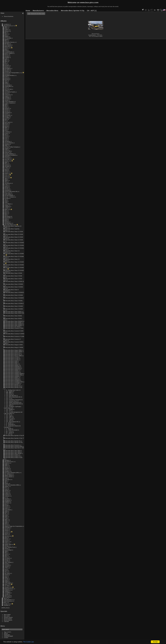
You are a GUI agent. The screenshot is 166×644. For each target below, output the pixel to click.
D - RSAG (9, 423)
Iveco (6, 178)
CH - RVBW (9, 409)
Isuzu (6, 176)
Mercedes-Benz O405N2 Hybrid (14, 374)
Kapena (7, 186)
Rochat (6, 506)
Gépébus (7, 144)
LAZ (6, 200)
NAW (6, 466)
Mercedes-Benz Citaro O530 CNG (15, 313)
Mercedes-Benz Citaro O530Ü (14, 325)
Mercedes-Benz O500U (12, 378)
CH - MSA (9, 405)
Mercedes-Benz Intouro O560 (13, 356)
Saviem (6, 530)
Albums (3, 21)
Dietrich (6, 114)
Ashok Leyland (8, 53)
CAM (6, 82)
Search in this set (38, 14)
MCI (6, 211)
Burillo (6, 77)
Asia (5, 602)
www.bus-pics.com (89, 2)
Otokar (6, 486)
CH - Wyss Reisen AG (12, 422)
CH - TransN (9, 419)
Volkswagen (8, 583)
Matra (6, 219)
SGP (6, 512)
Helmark (7, 157)
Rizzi (6, 504)
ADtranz (7, 31)
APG (6, 35)
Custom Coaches (9, 103)
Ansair (6, 51)
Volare (6, 580)
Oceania (6, 605)
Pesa (6, 489)
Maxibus (7, 222)
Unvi (6, 569)
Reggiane (7, 501)
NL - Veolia (9, 433)
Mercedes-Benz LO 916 (12, 360)
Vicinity (6, 579)
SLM (6, 515)
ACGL (6, 28)
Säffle (6, 522)
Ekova (6, 126)
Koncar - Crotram (9, 197)
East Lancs (7, 122)
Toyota (6, 564)
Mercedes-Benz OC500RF (13, 383)
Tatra (6, 557)
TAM (6, 551)
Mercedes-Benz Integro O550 (13, 350)
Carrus (6, 93)
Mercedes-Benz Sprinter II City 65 (15, 435)
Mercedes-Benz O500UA (12, 379)
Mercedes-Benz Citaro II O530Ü (14, 306)
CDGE (6, 84)
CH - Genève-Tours (11, 401)
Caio (6, 88)
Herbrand (7, 158)
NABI (6, 464)
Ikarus (6, 169)
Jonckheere (8, 183)
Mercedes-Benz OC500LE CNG (14, 382)
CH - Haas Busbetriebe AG (13, 404)
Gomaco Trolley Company (12, 147)
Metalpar (7, 460)
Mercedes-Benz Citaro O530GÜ (14, 321)
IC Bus (6, 168)
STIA (6, 518)
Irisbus (6, 173)
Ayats (6, 59)
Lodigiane (7, 207)
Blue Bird (7, 70)
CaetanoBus (8, 86)
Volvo (6, 584)
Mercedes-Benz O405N (12, 371)
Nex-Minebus (8, 474)
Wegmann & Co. (9, 589)
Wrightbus (7, 590)
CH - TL (8, 415)
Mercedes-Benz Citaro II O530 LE (15, 281)
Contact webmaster (161, 642)
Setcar (6, 533)
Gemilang (7, 141)
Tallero (6, 554)
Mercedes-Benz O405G (12, 365)
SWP (6, 519)
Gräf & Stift (7, 151)
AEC (6, 33)
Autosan (7, 56)
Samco (6, 525)
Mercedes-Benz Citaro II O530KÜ (14, 298)
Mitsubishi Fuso (9, 462)
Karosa (6, 187)
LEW (6, 201)
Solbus (6, 543)
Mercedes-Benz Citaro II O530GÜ (15, 292)
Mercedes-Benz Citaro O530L (13, 323)
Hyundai (7, 166)
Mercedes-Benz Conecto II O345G (15, 334)
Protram (7, 495)
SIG (5, 514)
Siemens (7, 536)
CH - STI (8, 411)
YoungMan (7, 593)
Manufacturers (7, 26)
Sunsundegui (8, 550)
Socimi (6, 540)
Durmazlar (7, 115)
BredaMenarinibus (9, 75)
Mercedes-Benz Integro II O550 (14, 345)
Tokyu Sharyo (8, 562)
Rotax (6, 508)
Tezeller (7, 561)
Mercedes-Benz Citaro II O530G (14, 284)
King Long (7, 193)
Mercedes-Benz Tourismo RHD (14, 446)
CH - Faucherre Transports (13, 400)
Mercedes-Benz (9, 225)
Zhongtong (7, 597)
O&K (6, 481)
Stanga (6, 546)
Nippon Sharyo (8, 475)
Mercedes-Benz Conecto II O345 (14, 328)
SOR (6, 517)
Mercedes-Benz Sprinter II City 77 (15, 438)
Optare (6, 484)
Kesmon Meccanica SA (11, 191)
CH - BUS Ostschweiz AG (13, 397)
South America (8, 601)
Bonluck (7, 74)
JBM (6, 179)
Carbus (6, 91)
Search (6, 633)
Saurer (6, 529)
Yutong (6, 594)
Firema (6, 136)
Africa (5, 598)
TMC (6, 553)
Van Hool (7, 573)
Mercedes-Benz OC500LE (12, 380)
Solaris (6, 542)
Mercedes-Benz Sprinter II (12, 386)
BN (5, 63)
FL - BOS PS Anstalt (12, 430)
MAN (6, 209)
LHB (6, 202)
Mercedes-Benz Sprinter (12, 385)
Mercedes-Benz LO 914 (12, 357)
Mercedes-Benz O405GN (12, 367)
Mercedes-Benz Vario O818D (13, 453)
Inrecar (6, 172)
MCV (6, 212)
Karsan (6, 189)
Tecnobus (7, 558)
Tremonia (7, 565)
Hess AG (7, 159)
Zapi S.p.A (7, 595)
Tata (6, 555)
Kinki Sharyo (8, 194)
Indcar (6, 170)
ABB (6, 27)
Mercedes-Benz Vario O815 (13, 452)
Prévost (6, 492)
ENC (6, 119)
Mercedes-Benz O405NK (12, 376)
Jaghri (6, 180)
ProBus (6, 493)
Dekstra (7, 110)
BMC (6, 62)
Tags (5, 632)
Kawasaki (7, 190)
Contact (6, 637)
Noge (6, 478)
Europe (6, 604)
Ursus (6, 571)
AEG (6, 34)
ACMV (6, 30)
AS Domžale (8, 38)
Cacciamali (7, 85)
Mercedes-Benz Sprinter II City (14, 387)
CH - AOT (9, 393)
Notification (7, 635)
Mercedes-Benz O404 (11, 363)
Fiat (5, 135)
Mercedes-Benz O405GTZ (12, 369)
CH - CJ (8, 398)
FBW (6, 128)
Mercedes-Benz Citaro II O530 (14, 273)
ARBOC (7, 37)
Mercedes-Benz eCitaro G (12, 456)
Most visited (7, 615)
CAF (6, 81)
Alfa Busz (7, 44)
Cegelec (7, 96)
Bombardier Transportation (12, 73)
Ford (6, 139)
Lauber (6, 205)
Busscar (7, 78)
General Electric (9, 143)
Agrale (6, 39)
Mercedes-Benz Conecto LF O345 (15, 336)
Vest (6, 576)
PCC (6, 488)
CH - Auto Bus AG (11, 396)
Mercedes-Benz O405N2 (12, 372)
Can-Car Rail (8, 89)
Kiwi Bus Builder (9, 196)
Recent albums (8, 620)
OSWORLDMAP (8, 636)
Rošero (6, 507)
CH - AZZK (9, 394)
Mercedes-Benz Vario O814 (13, 451)
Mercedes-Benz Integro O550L (14, 352)
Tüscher (7, 566)
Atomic (6, 55)
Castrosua (7, 95)
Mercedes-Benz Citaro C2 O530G (15, 243)
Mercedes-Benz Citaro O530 (13, 312)
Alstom (6, 48)
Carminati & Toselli (9, 92)
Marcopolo (7, 216)
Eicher (6, 125)
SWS (6, 521)
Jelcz (6, 182)
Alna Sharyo (8, 45)
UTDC (6, 568)
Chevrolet (7, 99)
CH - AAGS (9, 391)
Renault (7, 503)
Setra (6, 535)
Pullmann (7, 496)
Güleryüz (7, 152)
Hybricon (7, 165)
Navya (6, 467)
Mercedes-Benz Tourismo (12, 445)
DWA (6, 107)
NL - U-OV (9, 431)
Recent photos (8, 619)
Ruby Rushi (8, 510)
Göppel (6, 148)
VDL (6, 572)
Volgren (6, 582)
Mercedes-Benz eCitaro (12, 455)
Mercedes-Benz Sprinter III (13, 441)
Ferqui (6, 133)
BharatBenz (8, 68)
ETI (5, 121)
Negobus (7, 468)
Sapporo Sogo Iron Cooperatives (13, 526)
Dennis (6, 111)
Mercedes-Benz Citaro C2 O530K (14, 254)
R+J (5, 497)
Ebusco (6, 124)
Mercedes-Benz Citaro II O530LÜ (14, 303)
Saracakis (7, 528)
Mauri (6, 220)
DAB (6, 104)
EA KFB (7, 118)
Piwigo (153, 642)
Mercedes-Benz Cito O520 (13, 327)
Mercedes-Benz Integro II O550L (14, 347)
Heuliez (6, 161)
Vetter (6, 577)
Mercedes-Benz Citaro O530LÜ (14, 324)
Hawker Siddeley (9, 154)
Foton (6, 140)
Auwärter (7, 57)
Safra (6, 523)
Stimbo (6, 549)
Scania (6, 532)
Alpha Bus (7, 46)
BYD (6, 64)
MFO (6, 214)
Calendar (6, 621)
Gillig (6, 146)
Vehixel (6, 575)
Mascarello (7, 218)
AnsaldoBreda (8, 52)
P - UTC (8, 434)
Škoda (6, 539)
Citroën (6, 100)
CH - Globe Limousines (12, 402)
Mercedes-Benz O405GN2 (13, 368)
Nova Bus (7, 479)
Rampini (7, 499)
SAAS (6, 511)
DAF (6, 106)
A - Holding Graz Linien (12, 390)
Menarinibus (8, 223)
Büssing (7, 80)
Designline (7, 113)
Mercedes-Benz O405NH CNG (14, 375)
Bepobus (7, 66)
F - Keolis (9, 429)
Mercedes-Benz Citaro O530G (14, 316)
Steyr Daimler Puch (10, 547)
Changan (7, 97)
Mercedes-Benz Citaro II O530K (14, 295)
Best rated (7, 616)
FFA (6, 129)
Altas (6, 49)
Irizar (6, 175)
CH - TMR (9, 416)
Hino (6, 164)
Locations (6, 24)
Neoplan (7, 471)
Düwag (6, 117)
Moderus (7, 463)
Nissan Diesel (8, 477)
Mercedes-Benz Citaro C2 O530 (14, 232)
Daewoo (7, 108)
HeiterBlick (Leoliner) (10, 155)
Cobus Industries (9, 102)
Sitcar (6, 537)
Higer (6, 162)
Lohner (6, 208)
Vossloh (7, 587)
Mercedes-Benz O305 (11, 361)
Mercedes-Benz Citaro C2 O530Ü (15, 262)
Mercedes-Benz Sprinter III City (14, 442)
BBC (6, 60)
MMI (6, 215)
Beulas (6, 67)
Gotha (6, 150)
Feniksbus (7, 132)
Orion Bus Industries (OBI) (12, 485)
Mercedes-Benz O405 (11, 364)
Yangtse (7, 591)
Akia (6, 41)
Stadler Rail (8, 544)
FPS (6, 130)
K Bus (6, 185)
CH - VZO (9, 420)
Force (6, 137)
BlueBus (7, 71)
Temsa (6, 560)
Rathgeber (7, 500)
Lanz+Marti (7, 204)
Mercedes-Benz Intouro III (12, 353)
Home (28, 11)
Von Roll (7, 586)
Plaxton (6, 490)
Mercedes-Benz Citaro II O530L (14, 301)
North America (7, 600)
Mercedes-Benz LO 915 (12, 358)
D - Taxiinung (10, 424)
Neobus (7, 470)
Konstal (6, 198)
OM (5, 482)
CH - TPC (9, 418)
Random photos (8, 617)
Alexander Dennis (9, 42)
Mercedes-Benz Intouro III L (13, 354)
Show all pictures (9, 16)
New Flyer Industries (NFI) (12, 473)
